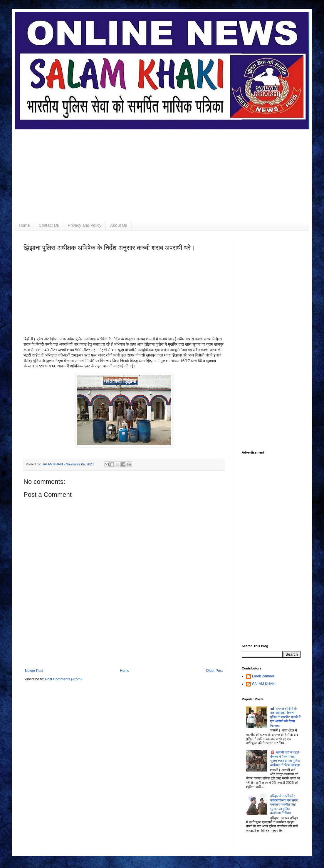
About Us (119, 225)
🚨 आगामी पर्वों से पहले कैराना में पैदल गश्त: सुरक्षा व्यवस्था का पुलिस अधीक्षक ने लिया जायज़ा (285, 759)
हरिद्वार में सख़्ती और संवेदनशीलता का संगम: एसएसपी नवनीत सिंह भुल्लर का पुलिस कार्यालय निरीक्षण (284, 804)
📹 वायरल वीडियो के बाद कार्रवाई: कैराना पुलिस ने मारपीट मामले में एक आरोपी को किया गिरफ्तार (285, 717)
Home (24, 225)
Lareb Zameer (263, 676)
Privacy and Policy (85, 225)
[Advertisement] (162, 171)
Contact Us (49, 225)
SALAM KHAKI (264, 684)
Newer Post (34, 671)
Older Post (214, 671)
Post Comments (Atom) (63, 679)
